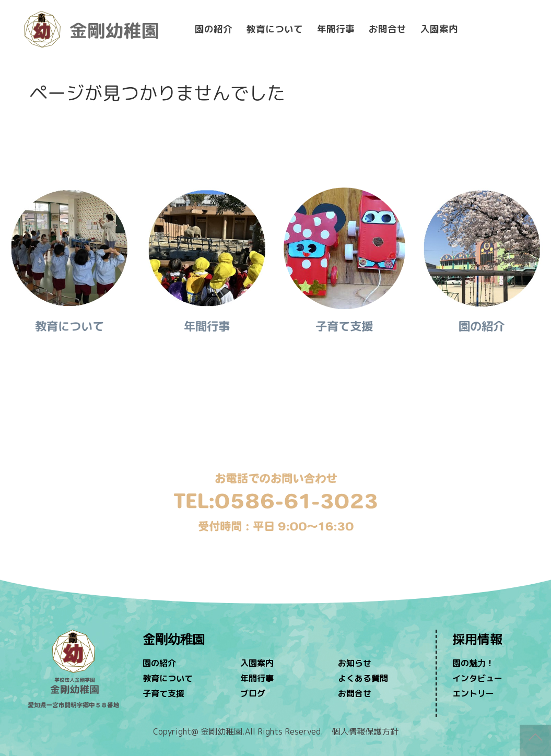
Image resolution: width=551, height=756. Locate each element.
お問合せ (388, 29)
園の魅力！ (473, 663)
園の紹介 (214, 29)
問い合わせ (275, 449)
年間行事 (336, 29)
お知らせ (355, 663)
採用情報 (477, 639)
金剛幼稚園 (174, 639)
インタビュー (477, 678)
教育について (275, 29)
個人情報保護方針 (365, 731)
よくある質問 (363, 678)
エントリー (473, 693)
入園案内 (439, 29)
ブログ (253, 693)
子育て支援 (163, 693)
